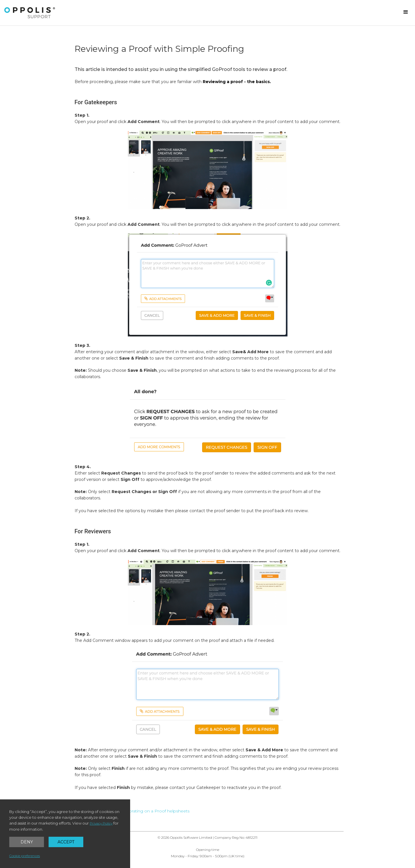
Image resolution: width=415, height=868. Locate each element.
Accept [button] (66, 842)
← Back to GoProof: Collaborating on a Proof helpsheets (132, 811)
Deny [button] (27, 842)
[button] (406, 12)
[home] (30, 13)
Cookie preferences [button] (25, 856)
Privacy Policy (101, 823)
